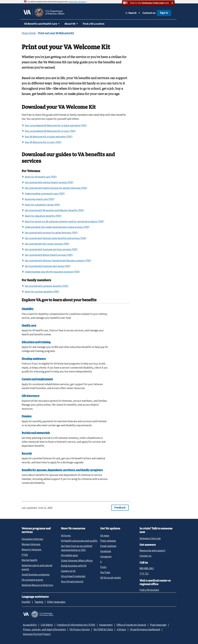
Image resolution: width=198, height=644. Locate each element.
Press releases (108, 541)
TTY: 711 (144, 574)
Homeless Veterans (32, 539)
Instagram (106, 557)
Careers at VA (68, 571)
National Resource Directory (37, 585)
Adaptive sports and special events (37, 567)
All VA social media (110, 578)
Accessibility (30, 625)
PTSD (25, 555)
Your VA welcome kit (72, 581)
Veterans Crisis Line (150, 538)
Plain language (158, 625)
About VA (70, 24)
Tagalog (39, 602)
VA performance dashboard (145, 629)
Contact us (149, 13)
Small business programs (36, 575)
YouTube (105, 572)
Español (26, 602)
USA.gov (121, 629)
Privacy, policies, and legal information (44, 629)
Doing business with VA (74, 566)
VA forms (66, 536)
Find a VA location (149, 590)
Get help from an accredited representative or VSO (77, 548)
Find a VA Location (94, 24)
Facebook (106, 551)
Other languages (56, 602)
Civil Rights (47, 625)
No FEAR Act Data (103, 629)
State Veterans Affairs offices (77, 561)
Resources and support (152, 550)
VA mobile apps (69, 555)
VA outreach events (32, 580)
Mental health (29, 560)
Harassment (106, 625)
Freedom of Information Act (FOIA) (76, 625)
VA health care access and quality (79, 541)
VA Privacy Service (80, 629)
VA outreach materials (73, 576)
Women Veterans (31, 544)
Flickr (103, 567)
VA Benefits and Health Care (41, 24)
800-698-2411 (147, 568)
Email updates (108, 546)
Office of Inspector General (131, 625)
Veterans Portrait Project (37, 634)
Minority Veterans (31, 550)
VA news (105, 536)
